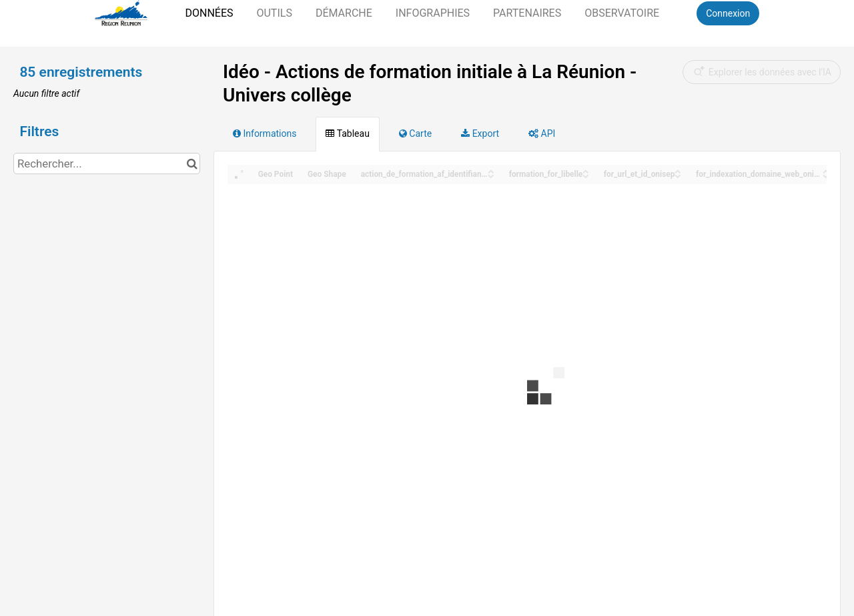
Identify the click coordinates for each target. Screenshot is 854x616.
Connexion (728, 13)
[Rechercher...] (107, 164)
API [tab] (542, 133)
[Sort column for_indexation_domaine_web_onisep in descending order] (826, 175)
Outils (274, 13)
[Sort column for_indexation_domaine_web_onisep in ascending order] (826, 171)
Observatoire (622, 13)
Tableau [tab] (347, 133)
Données (209, 13)
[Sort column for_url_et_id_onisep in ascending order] (678, 171)
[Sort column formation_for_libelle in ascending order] (586, 171)
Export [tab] (480, 133)
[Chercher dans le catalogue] (192, 164)
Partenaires (527, 13)
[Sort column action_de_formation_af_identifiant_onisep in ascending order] (491, 171)
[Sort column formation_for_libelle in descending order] (586, 175)
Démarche (344, 13)
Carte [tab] (415, 133)
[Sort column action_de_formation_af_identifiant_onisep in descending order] (491, 175)
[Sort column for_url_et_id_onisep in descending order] (678, 175)
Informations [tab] (265, 133)
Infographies (433, 13)
